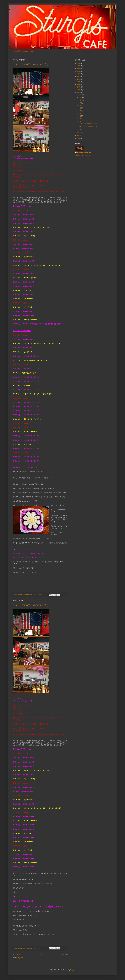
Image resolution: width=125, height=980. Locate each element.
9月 (80, 103)
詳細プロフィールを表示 (82, 155)
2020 (79, 79)
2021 (79, 77)
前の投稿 (65, 954)
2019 (79, 82)
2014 (79, 133)
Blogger (73, 970)
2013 (79, 136)
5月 (80, 113)
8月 (80, 105)
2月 (80, 121)
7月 (80, 108)
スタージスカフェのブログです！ (32, 64)
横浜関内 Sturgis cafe (84, 152)
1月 (80, 130)
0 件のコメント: (42, 595)
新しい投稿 (17, 954)
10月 (80, 100)
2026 (79, 63)
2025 (79, 66)
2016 (79, 90)
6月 (80, 111)
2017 (79, 87)
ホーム (41, 954)
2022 (79, 74)
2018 (79, 84)
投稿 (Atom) (20, 958)
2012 (79, 138)
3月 (80, 119)
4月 (80, 116)
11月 (80, 97)
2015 (79, 92)
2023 (79, 71)
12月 (80, 95)
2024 (79, 69)
